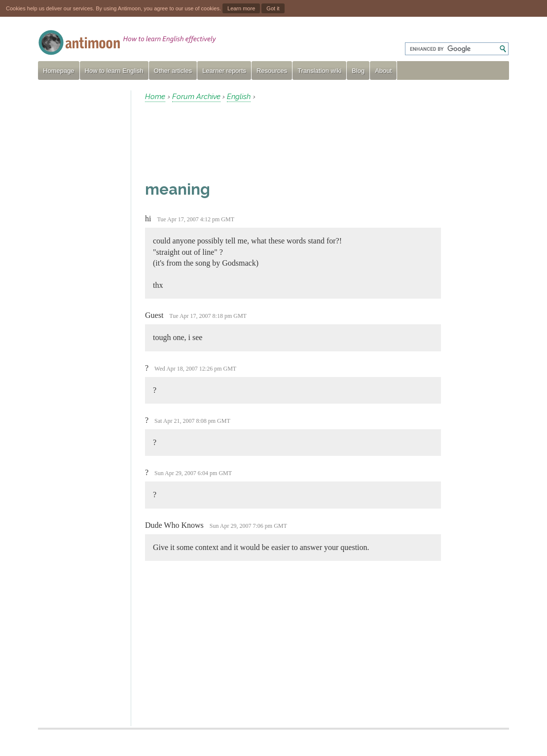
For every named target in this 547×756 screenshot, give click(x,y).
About (383, 71)
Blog (358, 71)
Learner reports (224, 71)
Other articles (173, 71)
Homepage (59, 71)
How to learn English (114, 71)
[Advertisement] (80, 239)
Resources (272, 71)
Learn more (241, 8)
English (239, 97)
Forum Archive (196, 97)
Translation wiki (319, 71)
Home (155, 97)
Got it (273, 8)
